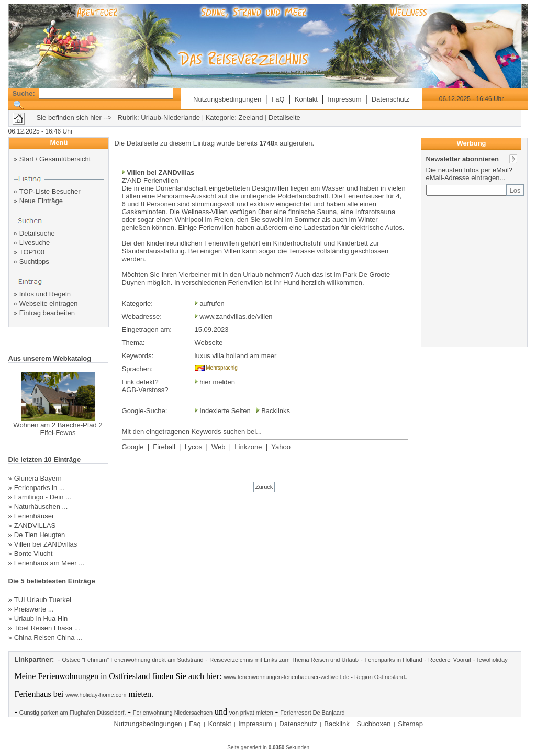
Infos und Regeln (45, 294)
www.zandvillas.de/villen (236, 316)
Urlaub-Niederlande (170, 118)
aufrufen (212, 303)
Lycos (193, 447)
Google (133, 447)
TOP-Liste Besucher (50, 191)
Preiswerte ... (34, 609)
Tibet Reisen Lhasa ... (47, 628)
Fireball (164, 447)
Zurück (264, 487)
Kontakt (306, 99)
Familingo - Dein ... (43, 497)
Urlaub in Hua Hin (41, 619)
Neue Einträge (41, 201)
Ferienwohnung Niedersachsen (173, 713)
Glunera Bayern (38, 478)
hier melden (217, 382)
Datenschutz (390, 99)
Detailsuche (37, 233)
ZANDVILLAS (35, 525)
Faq (195, 724)
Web (219, 447)
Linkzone (248, 447)
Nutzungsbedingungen (227, 99)
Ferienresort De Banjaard (312, 713)
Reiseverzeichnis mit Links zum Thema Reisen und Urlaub (284, 660)
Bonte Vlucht (33, 554)
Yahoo (281, 447)
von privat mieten (251, 713)
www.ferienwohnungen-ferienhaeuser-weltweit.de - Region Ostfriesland (314, 677)
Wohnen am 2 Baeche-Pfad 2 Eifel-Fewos (58, 429)
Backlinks (276, 411)
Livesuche (35, 243)
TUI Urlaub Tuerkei (43, 600)
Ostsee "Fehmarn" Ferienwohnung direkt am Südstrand (133, 660)
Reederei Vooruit (450, 660)
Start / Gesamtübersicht (55, 159)
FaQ (278, 99)
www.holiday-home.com (96, 695)
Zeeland (251, 118)
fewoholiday (493, 660)
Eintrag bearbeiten (47, 313)
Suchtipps (34, 262)
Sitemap (410, 724)
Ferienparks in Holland (393, 660)
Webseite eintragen (49, 303)
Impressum (344, 99)
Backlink (337, 724)
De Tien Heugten (40, 535)
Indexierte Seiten (225, 411)
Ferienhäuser (34, 516)
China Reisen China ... (48, 637)
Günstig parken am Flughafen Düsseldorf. (73, 713)
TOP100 (32, 252)
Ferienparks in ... (40, 488)
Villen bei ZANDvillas (46, 544)
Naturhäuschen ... (41, 507)
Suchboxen (373, 724)
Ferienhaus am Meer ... (49, 563)
